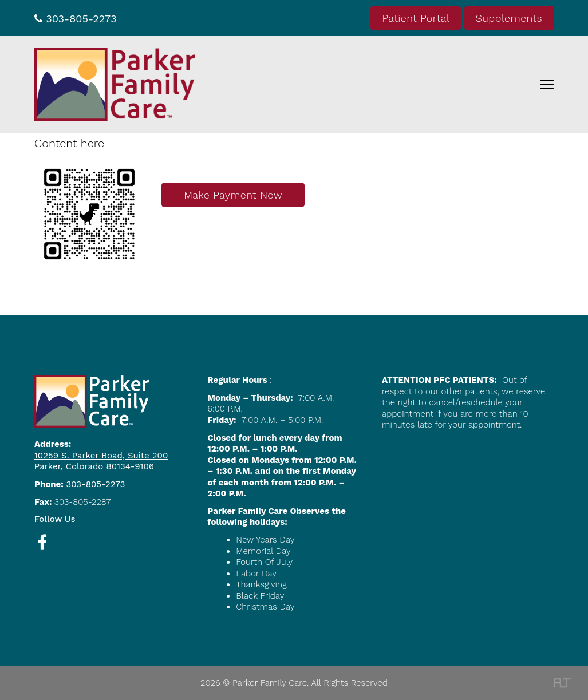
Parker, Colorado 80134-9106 (94, 466)
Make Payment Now (233, 195)
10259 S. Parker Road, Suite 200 (101, 456)
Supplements (509, 18)
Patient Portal (416, 18)
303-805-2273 (76, 19)
